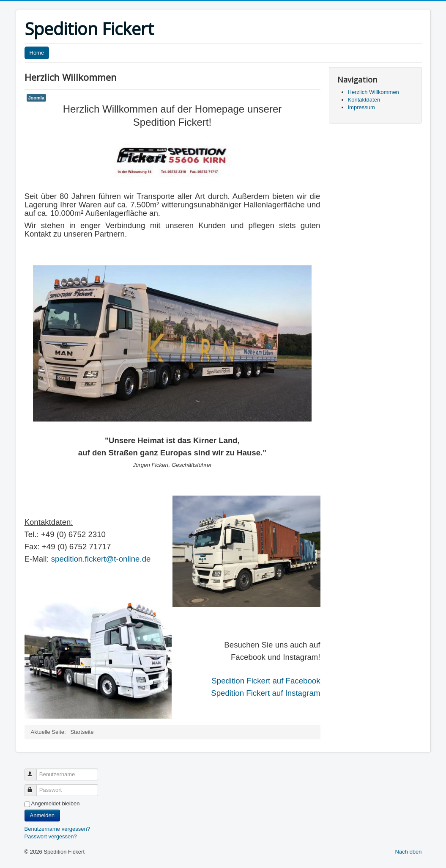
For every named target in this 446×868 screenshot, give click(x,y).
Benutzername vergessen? (57, 829)
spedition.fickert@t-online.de (101, 559)
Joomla (36, 98)
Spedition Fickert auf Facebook (266, 681)
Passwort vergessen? (51, 836)
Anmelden (42, 815)
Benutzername (34, 771)
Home (37, 53)
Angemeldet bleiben (56, 803)
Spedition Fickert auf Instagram (265, 693)
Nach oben (409, 852)
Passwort (34, 787)
